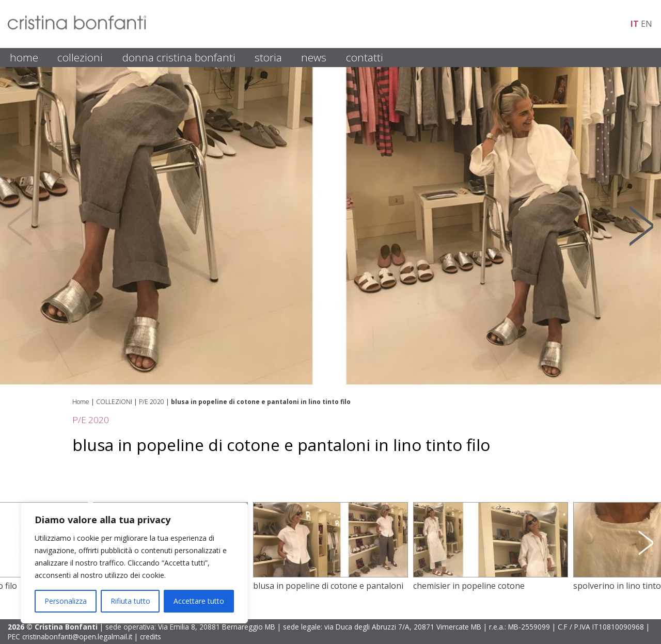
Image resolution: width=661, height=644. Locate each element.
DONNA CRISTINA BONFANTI (179, 57)
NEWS (314, 57)
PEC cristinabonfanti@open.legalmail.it (70, 637)
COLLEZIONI (80, 57)
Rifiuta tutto (130, 601)
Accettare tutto (199, 601)
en (647, 24)
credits (151, 637)
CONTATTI (365, 57)
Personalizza (66, 601)
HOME (24, 57)
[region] (134, 563)
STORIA (268, 57)
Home (81, 402)
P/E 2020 (152, 402)
